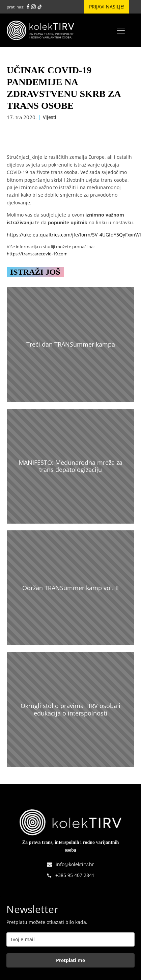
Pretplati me (70, 960)
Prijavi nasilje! (107, 7)
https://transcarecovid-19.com (37, 254)
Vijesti (50, 117)
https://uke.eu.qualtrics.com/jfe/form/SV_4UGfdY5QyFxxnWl (74, 235)
